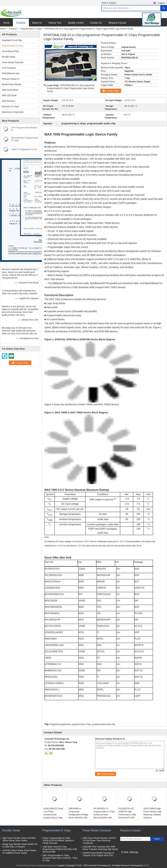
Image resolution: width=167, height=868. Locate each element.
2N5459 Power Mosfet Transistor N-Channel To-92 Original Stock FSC (99, 854)
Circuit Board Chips (10, 51)
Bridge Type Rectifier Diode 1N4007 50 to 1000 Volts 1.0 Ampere (20, 846)
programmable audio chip (104, 724)
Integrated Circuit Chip (12, 40)
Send (157, 839)
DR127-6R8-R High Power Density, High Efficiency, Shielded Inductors (152, 813)
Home (6, 23)
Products (21, 23)
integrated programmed (60, 724)
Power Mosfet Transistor (13, 62)
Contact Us (96, 23)
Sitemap (134, 852)
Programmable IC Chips (31, 29)
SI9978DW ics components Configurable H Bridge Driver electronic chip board (78, 815)
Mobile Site (126, 856)
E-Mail (125, 852)
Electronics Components (13, 112)
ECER (146, 865)
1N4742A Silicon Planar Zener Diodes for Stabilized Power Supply (19, 852)
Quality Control (76, 23)
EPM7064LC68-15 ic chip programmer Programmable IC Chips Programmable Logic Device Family (71, 88)
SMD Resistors (9, 101)
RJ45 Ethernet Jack (11, 73)
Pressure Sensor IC (11, 79)
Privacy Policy (22, 865)
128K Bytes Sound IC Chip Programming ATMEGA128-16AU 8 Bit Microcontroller (60, 849)
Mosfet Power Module (12, 84)
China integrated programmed (44, 865)
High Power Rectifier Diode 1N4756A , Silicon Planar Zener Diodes (19, 839)
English (162, 3)
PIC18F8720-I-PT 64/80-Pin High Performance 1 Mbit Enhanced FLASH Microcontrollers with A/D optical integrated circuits (128, 818)
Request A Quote (117, 23)
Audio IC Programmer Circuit (24, 149)
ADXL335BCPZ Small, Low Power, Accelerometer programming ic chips (54, 813)
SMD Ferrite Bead (10, 90)
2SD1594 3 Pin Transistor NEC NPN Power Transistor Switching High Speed (100, 848)
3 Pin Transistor (9, 68)
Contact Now (112, 91)
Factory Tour (55, 23)
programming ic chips (81, 724)
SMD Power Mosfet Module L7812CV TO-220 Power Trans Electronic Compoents (99, 841)
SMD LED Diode (9, 96)
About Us (37, 23)
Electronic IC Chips (10, 107)
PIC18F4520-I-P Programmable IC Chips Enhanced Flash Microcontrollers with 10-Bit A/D (104, 815)
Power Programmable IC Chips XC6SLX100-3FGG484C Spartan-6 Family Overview (58, 841)
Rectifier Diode (8, 57)
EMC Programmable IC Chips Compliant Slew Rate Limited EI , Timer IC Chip (60, 858)
